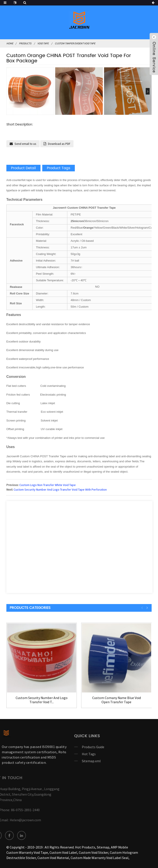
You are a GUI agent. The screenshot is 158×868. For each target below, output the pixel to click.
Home (10, 43)
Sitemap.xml (79, 761)
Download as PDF (59, 144)
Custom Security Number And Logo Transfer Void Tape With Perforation (60, 490)
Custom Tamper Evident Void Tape (75, 43)
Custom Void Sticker (94, 852)
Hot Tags (76, 754)
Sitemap (103, 847)
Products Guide (81, 747)
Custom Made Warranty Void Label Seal (100, 858)
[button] (148, 91)
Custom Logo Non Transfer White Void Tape (48, 485)
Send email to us (25, 144)
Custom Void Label (63, 852)
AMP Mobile (119, 847)
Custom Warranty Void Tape (27, 852)
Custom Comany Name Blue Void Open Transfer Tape (117, 700)
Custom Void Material (53, 858)
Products (25, 43)
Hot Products (85, 847)
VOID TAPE (43, 43)
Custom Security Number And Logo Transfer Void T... (42, 700)
